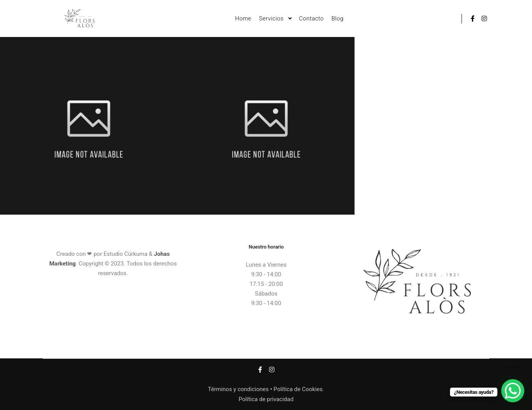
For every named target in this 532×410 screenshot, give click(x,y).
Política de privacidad (266, 399)
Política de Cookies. (299, 389)
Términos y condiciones (238, 389)
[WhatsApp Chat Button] (513, 391)
